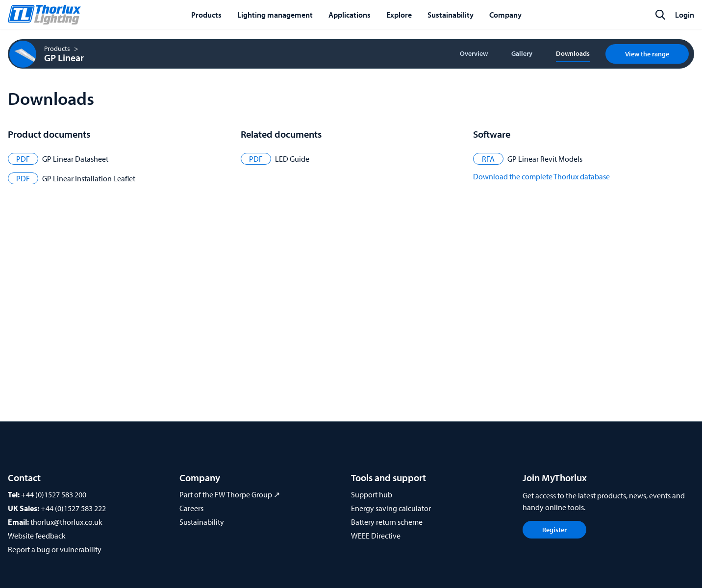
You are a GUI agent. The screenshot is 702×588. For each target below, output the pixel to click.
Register (554, 530)
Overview (474, 53)
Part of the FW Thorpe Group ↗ (230, 494)
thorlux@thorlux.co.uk (66, 522)
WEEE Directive (376, 536)
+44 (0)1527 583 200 (54, 494)
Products (57, 49)
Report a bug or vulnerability (55, 549)
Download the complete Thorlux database (541, 176)
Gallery (522, 53)
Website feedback (37, 536)
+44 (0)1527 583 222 (73, 508)
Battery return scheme (387, 522)
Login (685, 15)
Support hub (372, 494)
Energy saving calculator (391, 508)
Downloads (573, 53)
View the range (647, 54)
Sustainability (202, 522)
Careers (191, 508)
